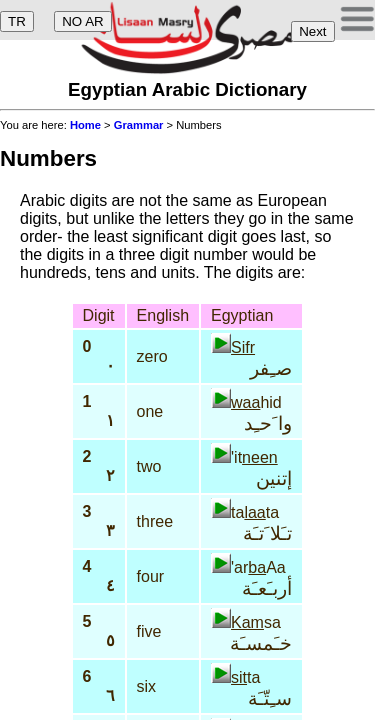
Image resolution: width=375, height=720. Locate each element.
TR (17, 21)
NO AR (82, 21)
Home (85, 125)
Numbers (48, 158)
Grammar (139, 125)
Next (312, 31)
